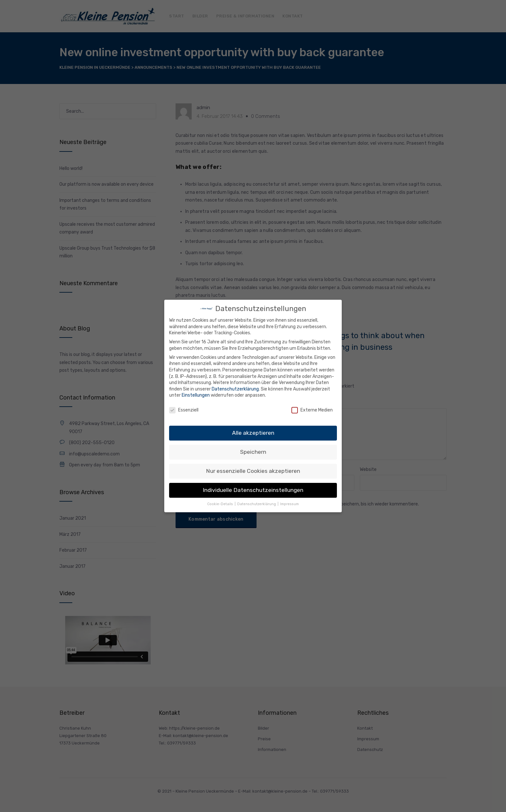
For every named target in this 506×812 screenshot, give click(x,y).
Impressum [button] (289, 504)
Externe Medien (312, 410)
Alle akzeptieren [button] (253, 433)
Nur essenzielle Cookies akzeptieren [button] (253, 471)
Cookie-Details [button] (221, 504)
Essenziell (184, 410)
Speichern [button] (253, 452)
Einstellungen (196, 395)
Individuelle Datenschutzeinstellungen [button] (253, 490)
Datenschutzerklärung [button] (257, 504)
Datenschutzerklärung (235, 389)
